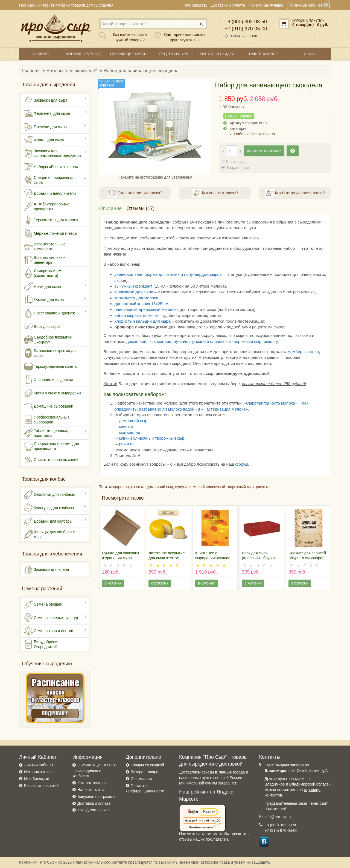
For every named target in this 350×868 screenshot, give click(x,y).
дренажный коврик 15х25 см (142, 304)
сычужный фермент (133, 286)
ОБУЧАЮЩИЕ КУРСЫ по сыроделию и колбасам (95, 770)
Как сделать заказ (93, 810)
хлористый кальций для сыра (143, 321)
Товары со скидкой (147, 765)
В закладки (236, 162)
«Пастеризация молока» (224, 409)
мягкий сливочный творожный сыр (229, 341)
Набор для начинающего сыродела (141, 71)
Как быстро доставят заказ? (295, 193)
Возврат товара (145, 772)
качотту (187, 341)
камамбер (293, 352)
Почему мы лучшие (266, 5)
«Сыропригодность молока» (271, 403)
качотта (312, 352)
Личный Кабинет (39, 765)
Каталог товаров (92, 783)
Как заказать (196, 5)
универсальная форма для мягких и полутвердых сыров (168, 274)
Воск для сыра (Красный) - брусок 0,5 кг (259, 558)
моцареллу (167, 341)
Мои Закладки (37, 779)
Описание (111, 208)
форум (242, 464)
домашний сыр (141, 341)
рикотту (271, 341)
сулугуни (183, 487)
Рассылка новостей (41, 786)
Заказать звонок (241, 36)
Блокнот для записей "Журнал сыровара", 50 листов (307, 558)
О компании (141, 779)
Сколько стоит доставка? (135, 193)
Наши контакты (91, 790)
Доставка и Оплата (228, 5)
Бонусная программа (96, 797)
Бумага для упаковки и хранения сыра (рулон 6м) (120, 558)
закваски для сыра (135, 292)
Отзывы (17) (140, 208)
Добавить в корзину (264, 151)
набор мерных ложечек (137, 315)
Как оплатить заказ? (215, 193)
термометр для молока (136, 298)
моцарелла (130, 432)
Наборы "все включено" (72, 71)
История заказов (39, 772)
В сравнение (238, 168)
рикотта (126, 444)
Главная (31, 71)
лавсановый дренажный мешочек (147, 309)
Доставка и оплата (94, 803)
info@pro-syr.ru (278, 817)
